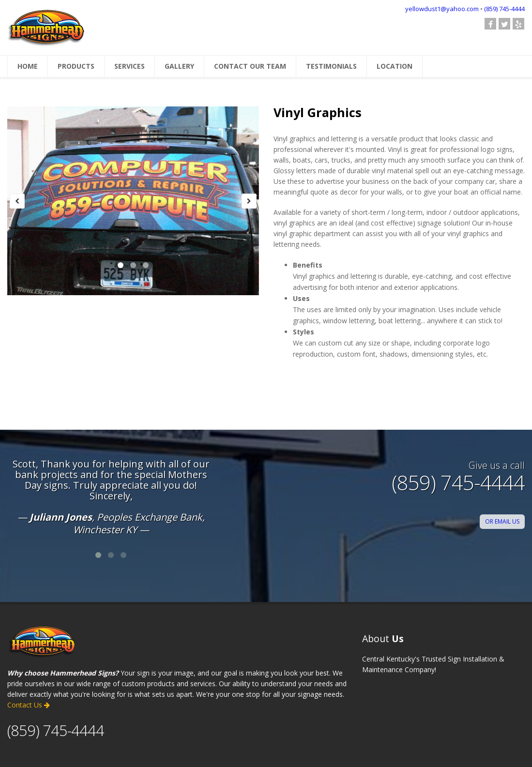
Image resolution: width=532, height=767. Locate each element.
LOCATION (395, 66)
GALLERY (179, 66)
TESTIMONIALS (331, 66)
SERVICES (129, 66)
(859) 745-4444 (504, 9)
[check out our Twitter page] (504, 24)
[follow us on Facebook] (490, 24)
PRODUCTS (76, 66)
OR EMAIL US (502, 521)
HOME (28, 66)
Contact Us (29, 705)
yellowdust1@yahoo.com (442, 9)
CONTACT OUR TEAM (250, 66)
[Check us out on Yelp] (518, 24)
